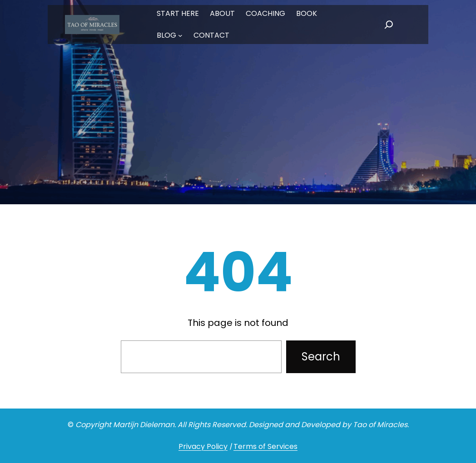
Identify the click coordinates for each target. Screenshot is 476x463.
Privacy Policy (203, 446)
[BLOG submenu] (180, 35)
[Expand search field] (389, 25)
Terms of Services (265, 446)
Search (321, 357)
